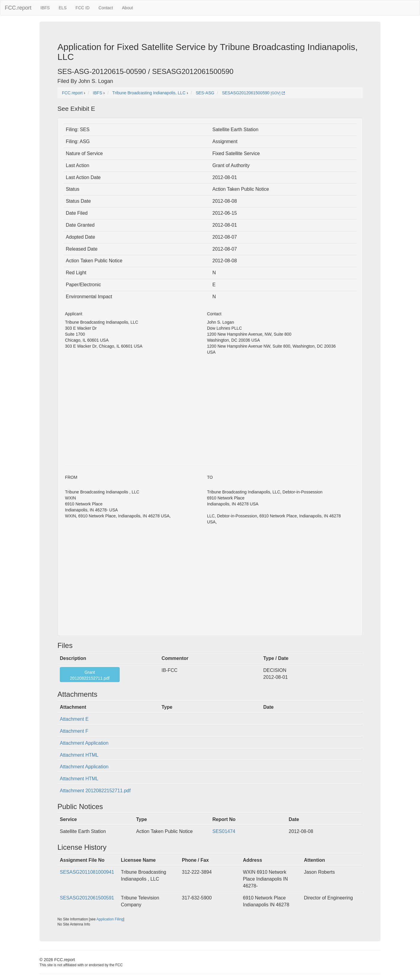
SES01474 (224, 831)
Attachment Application (84, 743)
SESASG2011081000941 (87, 872)
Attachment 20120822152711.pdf (95, 791)
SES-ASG (205, 93)
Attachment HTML (79, 755)
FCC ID (83, 8)
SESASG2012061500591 (87, 898)
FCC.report (18, 8)
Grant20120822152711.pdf (90, 675)
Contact (106, 8)
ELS (63, 8)
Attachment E (74, 719)
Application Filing (110, 919)
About (128, 8)
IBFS (45, 8)
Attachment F (74, 731)
